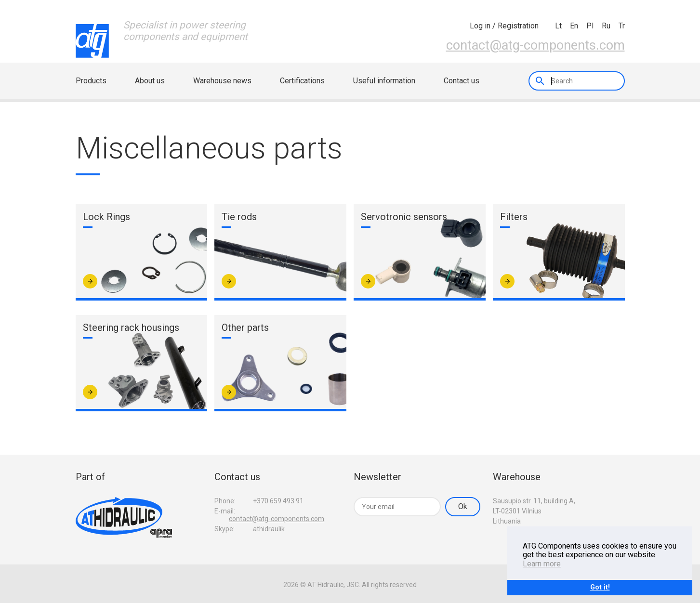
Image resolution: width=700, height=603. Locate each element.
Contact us (462, 81)
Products (91, 81)
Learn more (542, 564)
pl (590, 26)
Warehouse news (222, 81)
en (574, 26)
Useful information (384, 81)
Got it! (600, 587)
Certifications (302, 81)
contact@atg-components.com (535, 45)
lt (558, 26)
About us (150, 81)
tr (622, 26)
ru (606, 26)
